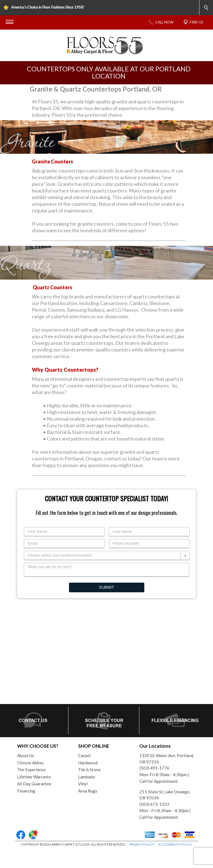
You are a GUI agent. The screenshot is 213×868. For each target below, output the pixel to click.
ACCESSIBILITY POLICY (175, 844)
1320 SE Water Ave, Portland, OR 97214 (167, 759)
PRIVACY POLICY (142, 844)
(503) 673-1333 (154, 804)
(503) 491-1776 (154, 768)
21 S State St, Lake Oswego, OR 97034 (165, 795)
